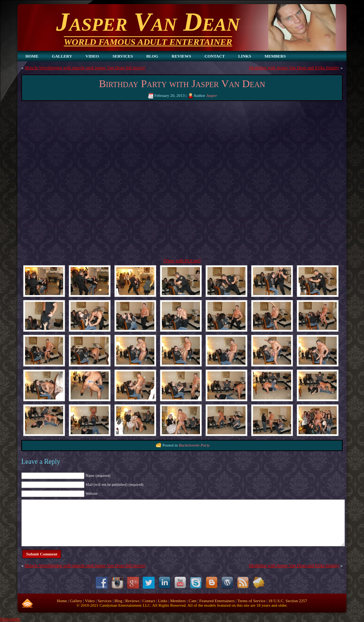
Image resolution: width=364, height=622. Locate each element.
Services (104, 601)
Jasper (212, 95)
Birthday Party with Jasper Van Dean (182, 84)
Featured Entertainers (217, 601)
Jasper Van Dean (148, 22)
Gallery (76, 601)
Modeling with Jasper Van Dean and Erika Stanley (294, 68)
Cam (193, 601)
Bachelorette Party (194, 445)
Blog (118, 601)
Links (163, 601)
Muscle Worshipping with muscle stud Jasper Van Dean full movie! (85, 68)
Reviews (132, 601)
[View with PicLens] (182, 261)
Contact (149, 601)
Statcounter (10, 619)
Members (178, 601)
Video (90, 601)
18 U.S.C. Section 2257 (288, 601)
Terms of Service (251, 601)
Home (62, 601)
